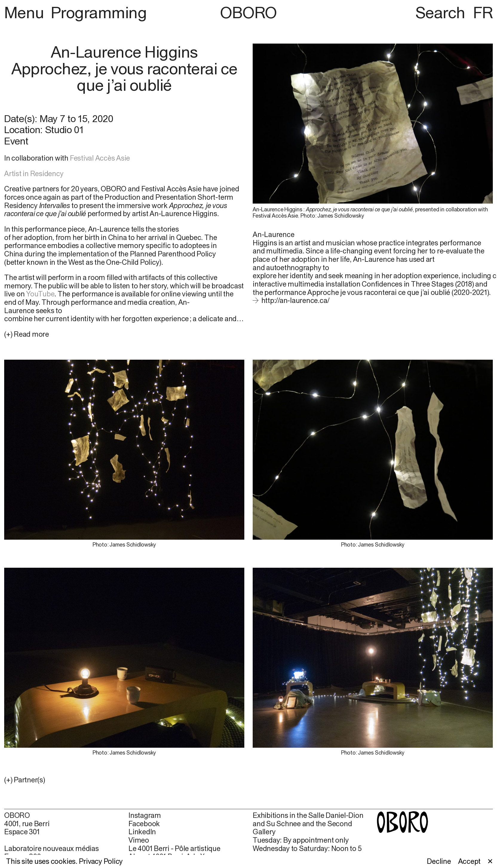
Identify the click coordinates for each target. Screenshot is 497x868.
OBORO (248, 12)
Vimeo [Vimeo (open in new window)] (139, 840)
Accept (470, 861)
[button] (124, 780)
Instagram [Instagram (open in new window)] (145, 815)
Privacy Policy (101, 861)
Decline (439, 861)
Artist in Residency (34, 173)
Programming (99, 12)
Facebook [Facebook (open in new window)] (144, 824)
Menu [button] (26, 12)
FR (483, 12)
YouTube (40, 294)
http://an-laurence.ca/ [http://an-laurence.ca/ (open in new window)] (295, 300)
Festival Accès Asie (100, 158)
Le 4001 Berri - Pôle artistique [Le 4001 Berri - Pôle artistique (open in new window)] (174, 848)
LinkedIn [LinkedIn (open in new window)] (142, 832)
